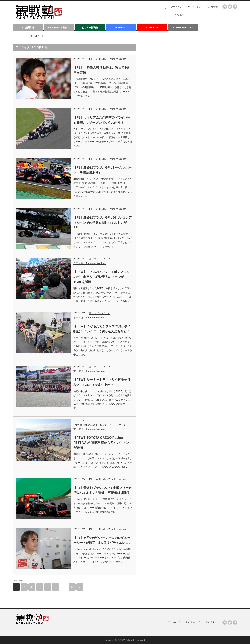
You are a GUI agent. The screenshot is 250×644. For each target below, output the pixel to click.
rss (225, 7)
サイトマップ (194, 7)
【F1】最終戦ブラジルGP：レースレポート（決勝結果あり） (103, 170)
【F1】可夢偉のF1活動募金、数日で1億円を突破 (101, 70)
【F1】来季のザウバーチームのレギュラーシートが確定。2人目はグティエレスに (102, 540)
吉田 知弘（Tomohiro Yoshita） (112, 59)
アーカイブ (176, 7)
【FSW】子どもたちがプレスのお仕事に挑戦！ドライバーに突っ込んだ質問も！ (102, 329)
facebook (235, 7)
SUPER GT (152, 28)
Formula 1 (121, 28)
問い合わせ (212, 7)
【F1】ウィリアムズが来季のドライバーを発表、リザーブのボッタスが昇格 (102, 120)
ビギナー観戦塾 (90, 28)
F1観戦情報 (28, 28)
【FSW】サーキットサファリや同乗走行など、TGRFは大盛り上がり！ (102, 382)
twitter (230, 7)
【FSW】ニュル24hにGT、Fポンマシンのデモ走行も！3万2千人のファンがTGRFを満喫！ (101, 277)
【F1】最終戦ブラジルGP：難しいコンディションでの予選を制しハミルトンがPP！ (103, 223)
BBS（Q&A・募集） (59, 28)
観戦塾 (122, 640)
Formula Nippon (82, 425)
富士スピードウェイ (100, 259)
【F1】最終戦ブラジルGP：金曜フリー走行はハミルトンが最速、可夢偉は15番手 (103, 490)
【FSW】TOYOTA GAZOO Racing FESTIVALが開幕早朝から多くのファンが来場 (101, 443)
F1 (91, 59)
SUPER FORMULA (183, 28)
